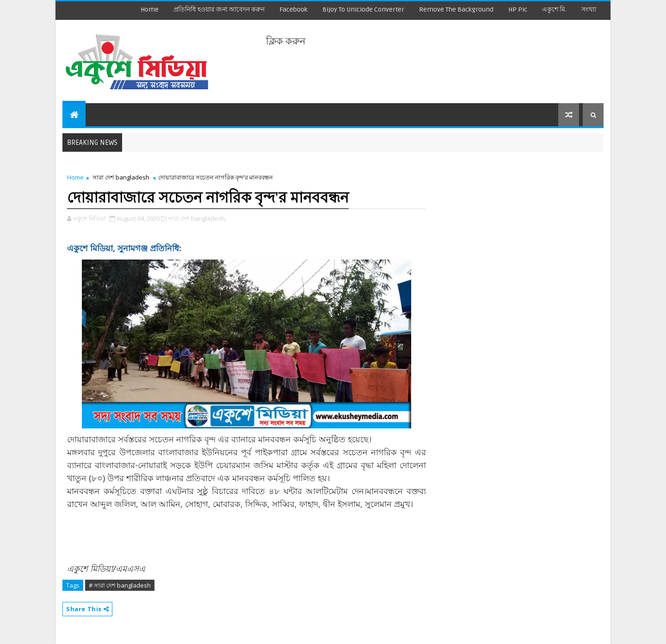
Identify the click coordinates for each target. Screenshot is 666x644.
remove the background (456, 9)
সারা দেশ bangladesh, (197, 218)
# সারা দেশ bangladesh (120, 585)
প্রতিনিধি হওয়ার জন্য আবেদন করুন (219, 9)
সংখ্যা (589, 9)
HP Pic (518, 9)
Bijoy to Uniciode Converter (363, 9)
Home (150, 9)
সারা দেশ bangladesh (121, 177)
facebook (293, 9)
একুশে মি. (554, 9)
